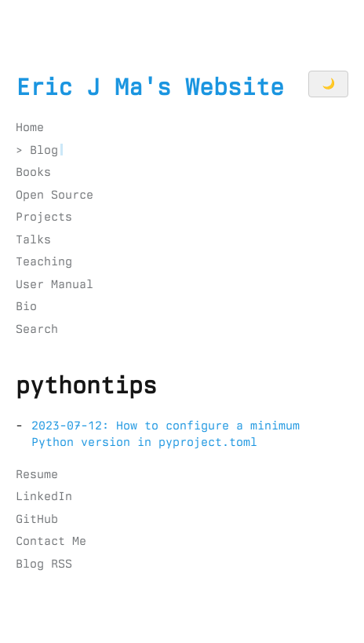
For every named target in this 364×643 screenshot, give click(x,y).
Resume (37, 474)
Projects (44, 217)
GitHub (37, 519)
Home (30, 127)
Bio (26, 306)
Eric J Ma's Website (150, 87)
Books (33, 172)
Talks (33, 239)
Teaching (44, 261)
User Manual (55, 284)
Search (37, 329)
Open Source (55, 195)
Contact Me (51, 541)
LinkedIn (44, 496)
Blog (44, 150)
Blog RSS (44, 564)
